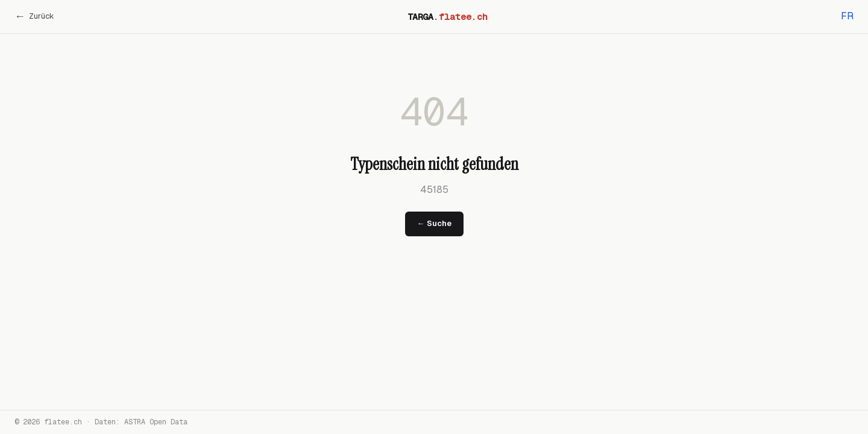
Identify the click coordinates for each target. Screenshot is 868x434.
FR (847, 16)
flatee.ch (63, 422)
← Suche (434, 223)
